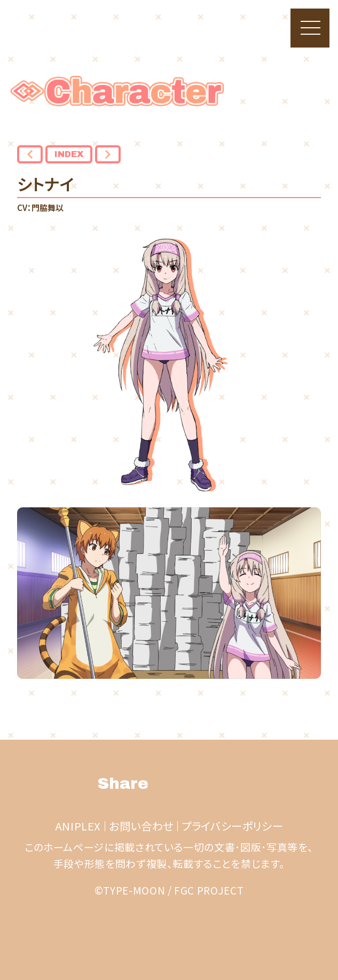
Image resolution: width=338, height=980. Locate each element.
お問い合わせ (141, 826)
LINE (230, 784)
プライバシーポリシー (232, 826)
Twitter (171, 784)
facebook (201, 784)
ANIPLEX (78, 826)
